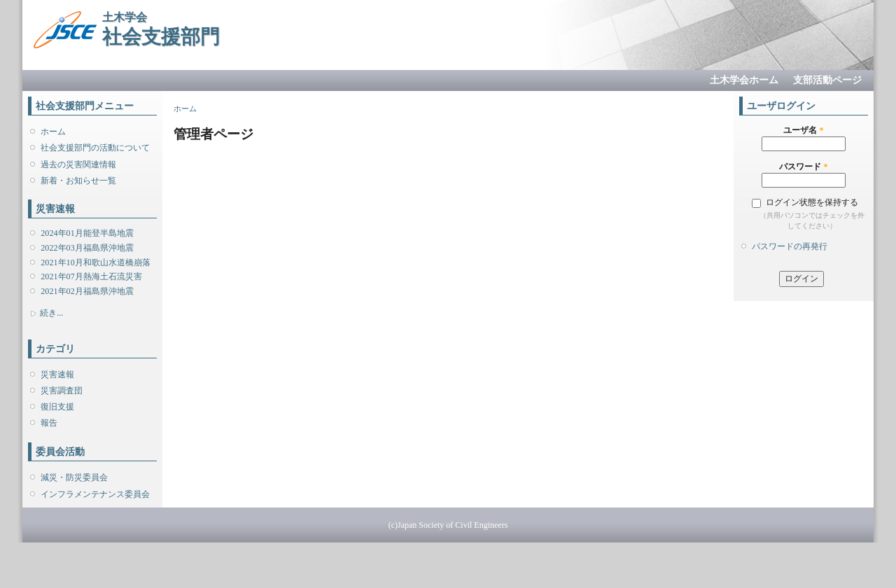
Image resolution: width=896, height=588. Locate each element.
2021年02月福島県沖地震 (87, 291)
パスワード (803, 167)
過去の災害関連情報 (78, 164)
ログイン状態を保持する (812, 202)
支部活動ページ (827, 80)
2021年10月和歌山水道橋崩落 (95, 262)
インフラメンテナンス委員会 (95, 494)
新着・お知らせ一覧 (78, 181)
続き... (51, 313)
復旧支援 (57, 407)
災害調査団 (62, 391)
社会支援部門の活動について (95, 148)
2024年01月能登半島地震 (87, 233)
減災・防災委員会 (74, 477)
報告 (49, 423)
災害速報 (57, 374)
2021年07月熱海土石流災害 (91, 276)
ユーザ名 (803, 130)
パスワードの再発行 (790, 246)
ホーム (53, 132)
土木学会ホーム (744, 80)
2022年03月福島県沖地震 (87, 248)
